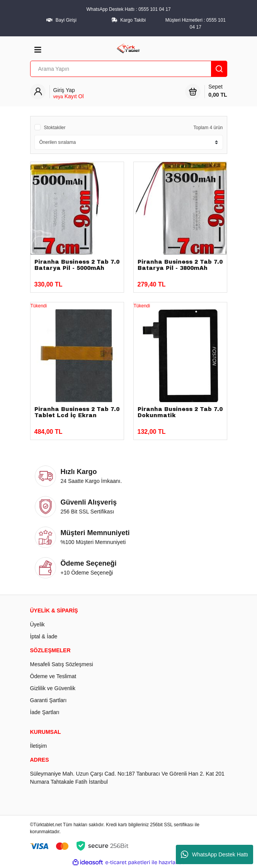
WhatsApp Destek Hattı (215, 854)
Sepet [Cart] (218, 91)
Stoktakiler (55, 128)
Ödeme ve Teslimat (53, 676)
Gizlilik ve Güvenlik (53, 688)
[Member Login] (69, 93)
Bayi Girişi (66, 20)
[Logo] (128, 48)
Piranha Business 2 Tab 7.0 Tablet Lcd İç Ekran (77, 412)
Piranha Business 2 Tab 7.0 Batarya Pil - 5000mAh (77, 265)
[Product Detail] (77, 306)
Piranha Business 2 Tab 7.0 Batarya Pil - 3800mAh (180, 265)
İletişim (39, 746)
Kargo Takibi (133, 20)
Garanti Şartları (49, 700)
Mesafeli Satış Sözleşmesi (62, 664)
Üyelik (37, 624)
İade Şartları (45, 712)
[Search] (129, 69)
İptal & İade (44, 636)
